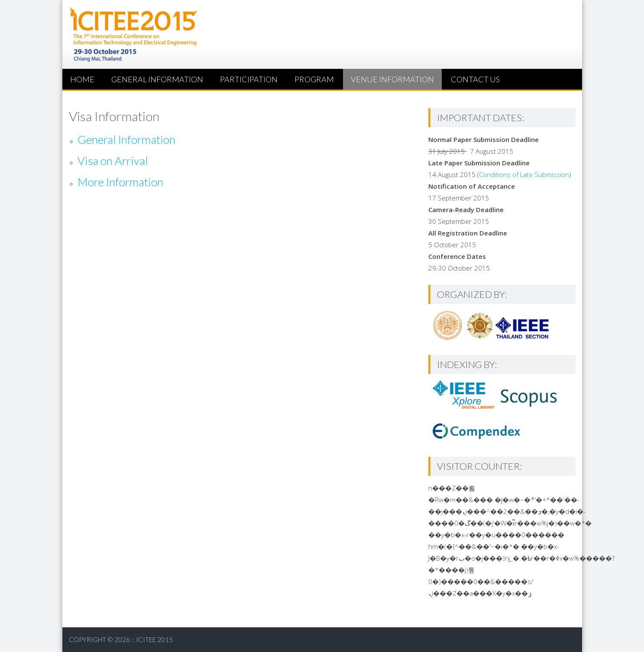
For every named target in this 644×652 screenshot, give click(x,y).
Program (314, 79)
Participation (249, 79)
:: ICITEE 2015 (152, 639)
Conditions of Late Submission (524, 174)
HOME (82, 79)
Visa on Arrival (113, 161)
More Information (120, 182)
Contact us (475, 79)
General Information (157, 79)
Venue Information (392, 79)
